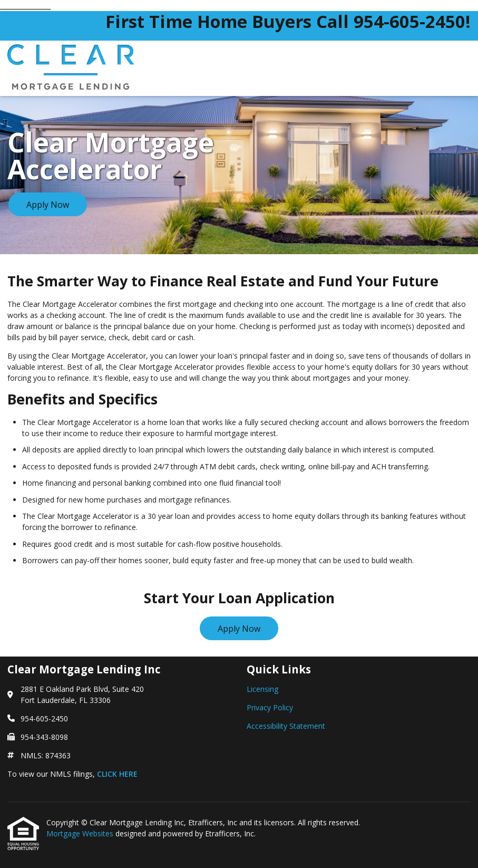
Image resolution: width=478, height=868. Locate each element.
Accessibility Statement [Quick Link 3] (286, 726)
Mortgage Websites (81, 833)
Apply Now (48, 205)
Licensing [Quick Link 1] (262, 689)
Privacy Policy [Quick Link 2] (270, 707)
